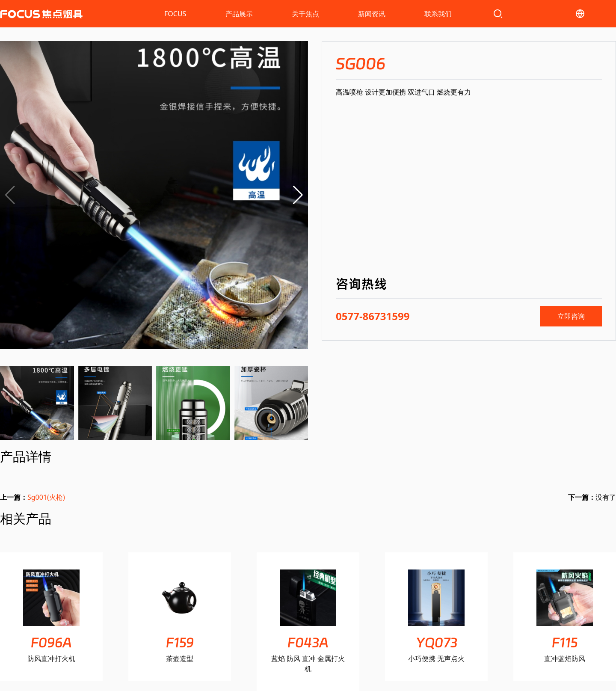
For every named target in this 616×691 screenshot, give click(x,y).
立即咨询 (571, 316)
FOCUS (175, 14)
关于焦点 (305, 14)
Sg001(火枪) (46, 497)
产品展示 (239, 14)
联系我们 (438, 14)
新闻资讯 (372, 14)
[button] (298, 195)
